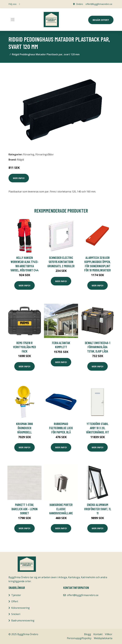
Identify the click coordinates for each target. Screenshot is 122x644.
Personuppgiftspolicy (79, 638)
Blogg (88, 634)
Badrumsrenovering (23, 620)
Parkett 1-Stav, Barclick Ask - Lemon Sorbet (25, 509)
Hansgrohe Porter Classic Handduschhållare (61, 509)
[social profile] (20, 4)
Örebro (80, 4)
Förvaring (29, 154)
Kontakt (98, 634)
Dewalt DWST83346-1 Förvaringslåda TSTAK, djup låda (98, 347)
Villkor (109, 634)
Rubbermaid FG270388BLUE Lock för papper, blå (61, 428)
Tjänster (16, 595)
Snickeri (16, 614)
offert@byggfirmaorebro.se (99, 4)
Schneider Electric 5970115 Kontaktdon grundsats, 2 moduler (61, 262)
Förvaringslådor (45, 154)
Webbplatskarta (103, 638)
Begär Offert (101, 20)
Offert (15, 601)
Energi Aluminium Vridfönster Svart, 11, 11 (98, 509)
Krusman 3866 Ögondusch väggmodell (24, 428)
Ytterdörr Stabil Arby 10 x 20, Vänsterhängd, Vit (98, 428)
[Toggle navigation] (13, 20)
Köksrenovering (20, 608)
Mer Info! (19, 178)
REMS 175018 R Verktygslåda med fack (24, 347)
